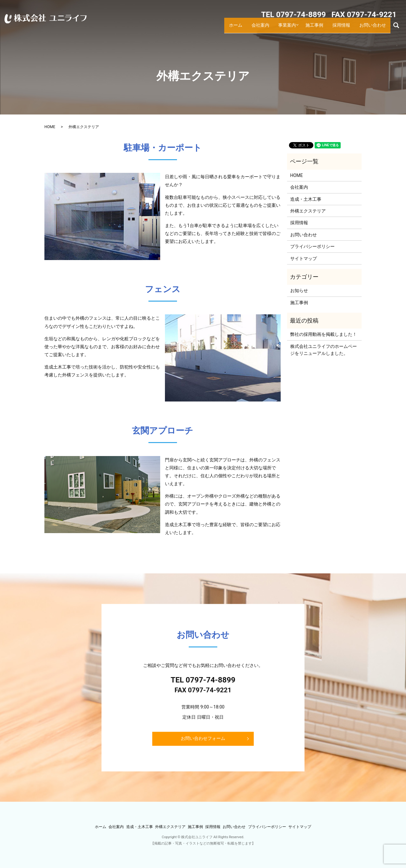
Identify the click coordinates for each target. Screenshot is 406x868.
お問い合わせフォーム (203, 738)
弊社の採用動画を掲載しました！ (324, 334)
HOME (50, 127)
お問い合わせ (373, 28)
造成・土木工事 (306, 199)
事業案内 (288, 28)
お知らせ (299, 290)
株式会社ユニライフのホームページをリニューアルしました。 (324, 350)
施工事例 (316, 28)
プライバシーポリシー (312, 246)
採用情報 (343, 28)
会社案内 (261, 28)
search (399, 28)
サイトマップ (304, 258)
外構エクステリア (308, 211)
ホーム (236, 28)
